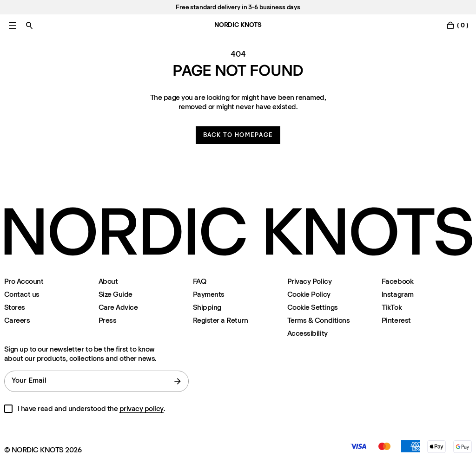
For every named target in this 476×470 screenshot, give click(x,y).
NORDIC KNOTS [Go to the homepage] (238, 25)
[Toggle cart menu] (457, 25)
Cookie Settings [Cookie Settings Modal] (313, 307)
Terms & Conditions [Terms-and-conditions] (318, 320)
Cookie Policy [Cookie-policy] (309, 294)
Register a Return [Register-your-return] (221, 320)
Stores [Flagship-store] (15, 307)
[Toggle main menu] (13, 25)
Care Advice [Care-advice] (118, 307)
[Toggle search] (29, 25)
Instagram (398, 294)
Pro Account (24, 281)
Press (108, 320)
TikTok (392, 307)
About (108, 281)
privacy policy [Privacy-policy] (142, 408)
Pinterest (396, 320)
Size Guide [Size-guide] (116, 294)
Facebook (397, 281)
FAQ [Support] (200, 281)
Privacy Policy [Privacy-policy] (309, 281)
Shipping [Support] (207, 307)
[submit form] (178, 381)
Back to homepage (238, 135)
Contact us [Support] (22, 294)
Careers (17, 320)
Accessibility (307, 333)
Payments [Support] (209, 294)
